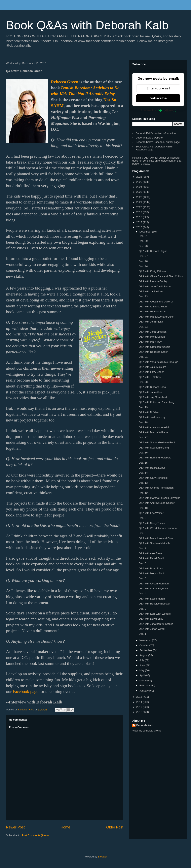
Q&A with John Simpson (153, 332)
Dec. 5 (142, 578)
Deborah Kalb (145, 725)
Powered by (158, 110)
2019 (140, 212)
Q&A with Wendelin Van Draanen (158, 528)
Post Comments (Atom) (35, 835)
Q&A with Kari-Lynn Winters (155, 614)
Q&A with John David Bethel (155, 286)
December (146, 232)
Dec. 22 (143, 327)
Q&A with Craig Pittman (152, 271)
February (145, 685)
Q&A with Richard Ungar (153, 251)
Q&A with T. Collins (150, 377)
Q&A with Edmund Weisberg (155, 458)
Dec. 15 (143, 463)
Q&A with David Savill (151, 558)
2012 (140, 712)
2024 (140, 187)
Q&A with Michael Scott (152, 311)
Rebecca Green (65, 82)
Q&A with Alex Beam (151, 553)
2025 (140, 182)
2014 (140, 702)
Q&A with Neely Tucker (152, 523)
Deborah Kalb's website (149, 138)
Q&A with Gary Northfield (153, 478)
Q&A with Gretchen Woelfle (154, 347)
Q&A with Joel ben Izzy (152, 417)
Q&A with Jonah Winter (152, 629)
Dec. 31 (143, 236)
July (142, 660)
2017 (140, 222)
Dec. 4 (142, 593)
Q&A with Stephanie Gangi (154, 448)
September (146, 650)
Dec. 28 (143, 246)
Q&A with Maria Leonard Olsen (156, 317)
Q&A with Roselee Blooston (154, 604)
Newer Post (15, 827)
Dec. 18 (143, 422)
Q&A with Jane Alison (151, 392)
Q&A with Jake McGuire (152, 367)
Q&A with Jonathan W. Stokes (156, 624)
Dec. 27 (143, 256)
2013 (140, 707)
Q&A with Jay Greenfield (153, 397)
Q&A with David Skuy (151, 619)
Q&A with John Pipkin (151, 322)
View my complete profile (147, 731)
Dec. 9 (142, 518)
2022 (140, 197)
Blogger (102, 857)
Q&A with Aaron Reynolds (153, 589)
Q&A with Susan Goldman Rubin (157, 442)
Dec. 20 (143, 382)
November (146, 640)
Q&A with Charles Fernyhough (156, 488)
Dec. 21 (143, 357)
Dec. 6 (142, 563)
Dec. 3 (142, 609)
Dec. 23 (143, 296)
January (144, 691)
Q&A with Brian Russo (151, 568)
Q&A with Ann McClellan (153, 307)
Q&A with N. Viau (149, 412)
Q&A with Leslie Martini (152, 599)
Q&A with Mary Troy (150, 342)
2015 (140, 697)
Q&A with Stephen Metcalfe (154, 543)
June (143, 665)
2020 (140, 207)
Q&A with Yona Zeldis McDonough (158, 362)
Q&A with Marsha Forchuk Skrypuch (159, 498)
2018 (140, 217)
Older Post (115, 827)
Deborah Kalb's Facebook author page (158, 142)
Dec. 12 (143, 493)
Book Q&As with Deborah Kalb (87, 25)
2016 (140, 227)
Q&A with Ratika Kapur (152, 468)
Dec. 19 (143, 407)
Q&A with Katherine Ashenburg (156, 402)
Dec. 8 (142, 533)
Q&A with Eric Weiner (151, 513)
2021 (140, 202)
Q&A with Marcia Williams (153, 432)
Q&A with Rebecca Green (153, 352)
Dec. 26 (143, 261)
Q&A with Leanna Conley (153, 281)
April (142, 675)
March (143, 681)
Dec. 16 (143, 453)
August (144, 655)
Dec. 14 (143, 473)
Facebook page (26, 692)
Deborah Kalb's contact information (156, 133)
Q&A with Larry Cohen (152, 372)
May (142, 670)
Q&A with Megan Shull (152, 573)
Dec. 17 (143, 437)
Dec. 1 (142, 634)
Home (66, 827)
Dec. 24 (143, 266)
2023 (140, 192)
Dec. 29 (143, 241)
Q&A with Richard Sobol (153, 387)
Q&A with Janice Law (151, 291)
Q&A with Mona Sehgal (152, 337)
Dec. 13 (143, 483)
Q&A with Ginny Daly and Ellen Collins (161, 276)
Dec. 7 (142, 548)
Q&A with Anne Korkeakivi (154, 427)
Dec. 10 (143, 508)
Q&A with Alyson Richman (154, 584)
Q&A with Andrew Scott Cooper (157, 503)
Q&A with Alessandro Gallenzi (156, 302)
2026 (140, 177)
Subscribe (158, 98)
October (144, 645)
